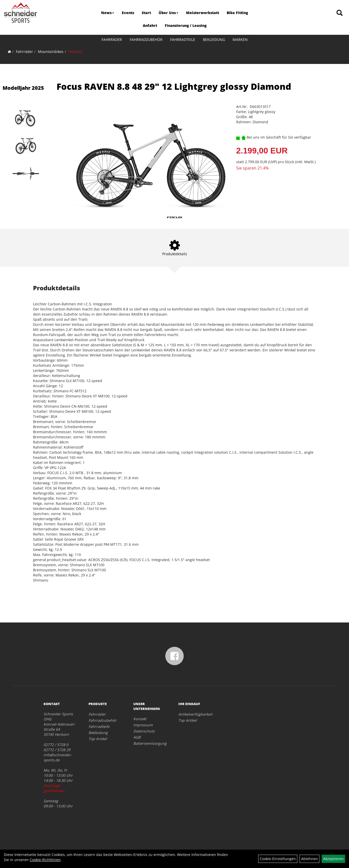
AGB (137, 737)
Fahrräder (112, 40)
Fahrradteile (183, 40)
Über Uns (168, 13)
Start (146, 13)
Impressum (143, 725)
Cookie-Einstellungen (278, 859)
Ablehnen (309, 859)
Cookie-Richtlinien (45, 860)
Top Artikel (98, 739)
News (108, 13)
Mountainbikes (51, 52)
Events (128, 13)
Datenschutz (144, 731)
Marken (240, 40)
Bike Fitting (237, 13)
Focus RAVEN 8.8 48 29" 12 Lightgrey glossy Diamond (174, 86)
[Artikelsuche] (340, 13)
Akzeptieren (333, 859)
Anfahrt (150, 25)
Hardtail (75, 52)
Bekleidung (214, 40)
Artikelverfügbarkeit (195, 714)
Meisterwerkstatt (203, 13)
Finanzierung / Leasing (186, 25)
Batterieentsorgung (150, 743)
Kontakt (140, 719)
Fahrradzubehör (146, 40)
